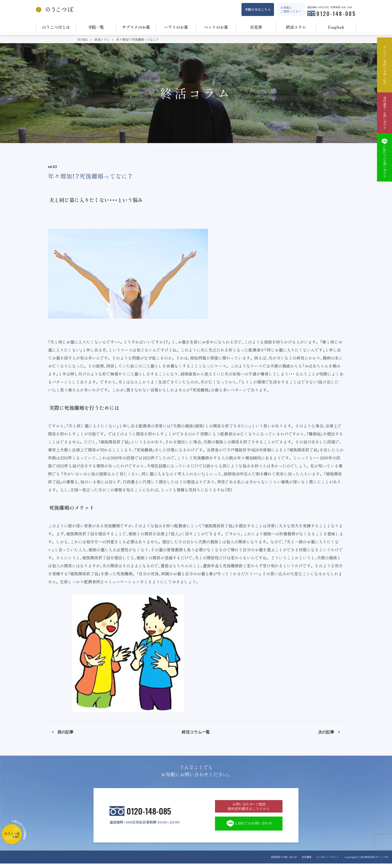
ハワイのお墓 (176, 27)
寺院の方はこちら (258, 9)
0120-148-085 (336, 13)
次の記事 (326, 732)
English (336, 27)
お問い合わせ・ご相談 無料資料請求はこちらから (249, 808)
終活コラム (296, 27)
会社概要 (305, 861)
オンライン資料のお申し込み (384, 65)
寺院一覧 (96, 27)
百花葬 (256, 27)
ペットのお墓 (216, 27)
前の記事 (65, 732)
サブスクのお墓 (136, 27)
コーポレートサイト (327, 861)
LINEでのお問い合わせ (249, 828)
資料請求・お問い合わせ (281, 861)
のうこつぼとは (56, 27)
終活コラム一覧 (196, 732)
